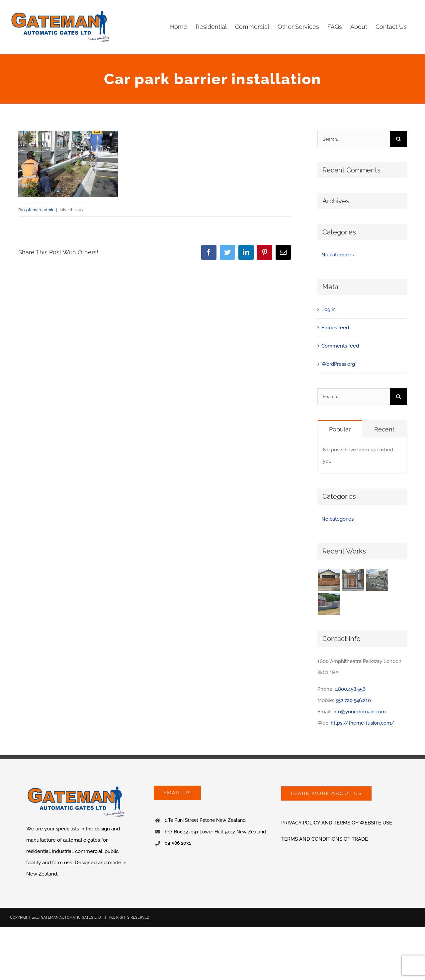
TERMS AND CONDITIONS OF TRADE (325, 839)
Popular (340, 429)
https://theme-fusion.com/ (363, 723)
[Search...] (354, 139)
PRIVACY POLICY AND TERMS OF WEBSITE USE (337, 823)
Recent (384, 429)
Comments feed (340, 346)
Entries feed (335, 328)
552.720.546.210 (353, 700)
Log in (329, 309)
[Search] (398, 139)
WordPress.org (338, 364)
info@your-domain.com (359, 712)
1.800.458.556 (350, 689)
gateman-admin (39, 210)
